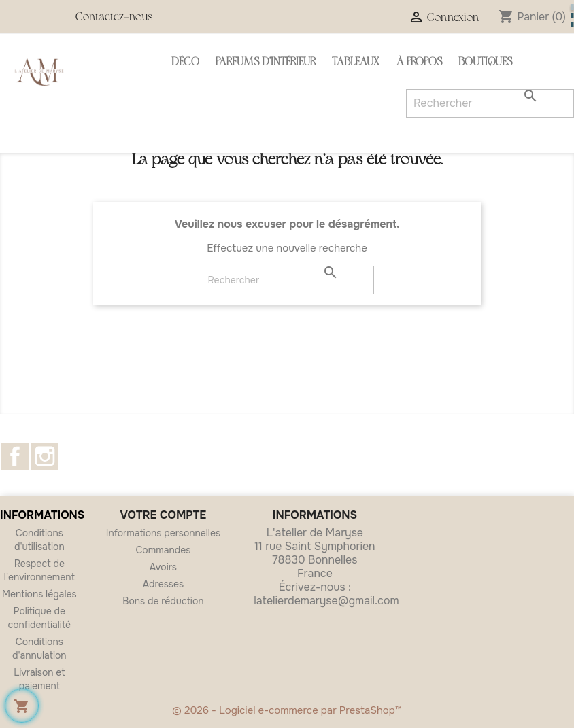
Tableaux (356, 63)
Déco (185, 63)
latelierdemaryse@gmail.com (326, 601)
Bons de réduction (163, 601)
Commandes (164, 550)
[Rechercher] (287, 280)
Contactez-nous (114, 18)
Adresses (163, 584)
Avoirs (163, 567)
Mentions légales (39, 594)
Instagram (45, 456)
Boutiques (485, 63)
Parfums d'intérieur (266, 63)
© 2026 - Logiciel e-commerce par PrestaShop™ (287, 710)
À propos (419, 63)
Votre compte (164, 515)
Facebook (15, 456)
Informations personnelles (163, 533)
